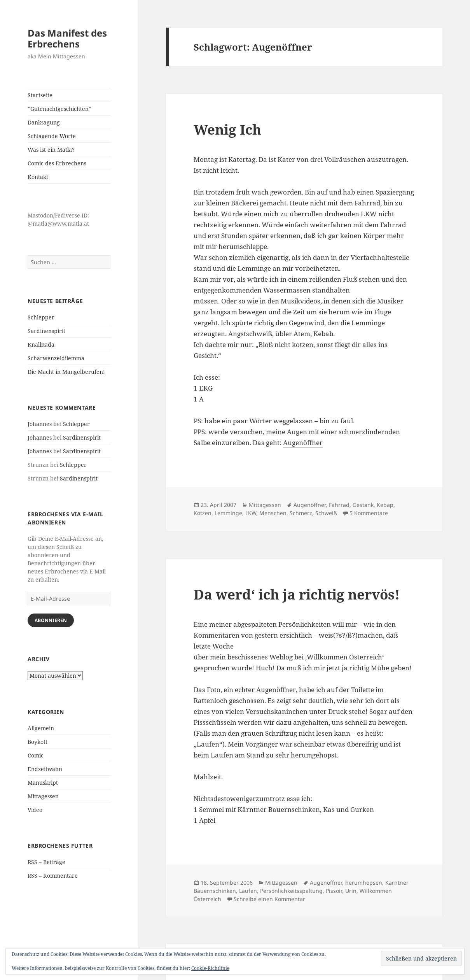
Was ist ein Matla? (51, 150)
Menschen (273, 513)
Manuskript (43, 783)
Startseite (40, 95)
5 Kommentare (369, 513)
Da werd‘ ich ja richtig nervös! (297, 594)
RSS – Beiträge (46, 862)
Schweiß (326, 513)
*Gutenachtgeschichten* (59, 109)
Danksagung (44, 122)
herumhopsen (364, 883)
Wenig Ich (227, 129)
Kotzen (203, 513)
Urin (351, 891)
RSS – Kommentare (53, 876)
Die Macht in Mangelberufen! (66, 372)
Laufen (248, 891)
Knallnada (41, 344)
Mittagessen (43, 796)
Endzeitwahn (45, 769)
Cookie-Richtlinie (210, 968)
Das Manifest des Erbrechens (67, 38)
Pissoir (334, 891)
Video (35, 810)
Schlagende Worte (52, 136)
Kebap (385, 505)
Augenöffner (303, 443)
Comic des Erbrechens (57, 163)
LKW (251, 513)
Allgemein (41, 728)
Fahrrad (339, 505)
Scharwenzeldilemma (56, 358)
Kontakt (38, 177)
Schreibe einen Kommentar (269, 899)
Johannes (40, 424)
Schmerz (301, 513)
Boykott (38, 742)
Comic (36, 755)
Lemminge (228, 513)
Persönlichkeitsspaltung (291, 891)
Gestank (363, 505)
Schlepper (41, 317)
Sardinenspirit (46, 331)
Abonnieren (51, 620)
